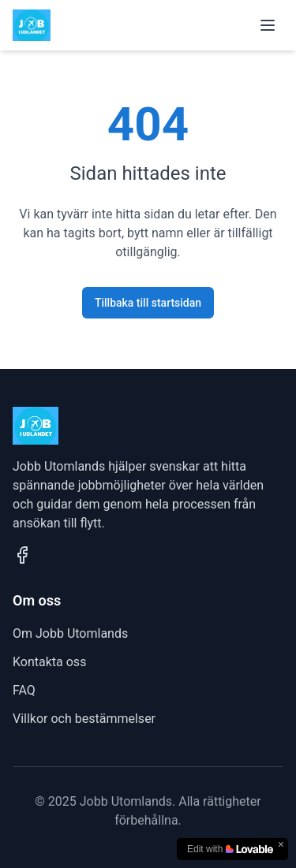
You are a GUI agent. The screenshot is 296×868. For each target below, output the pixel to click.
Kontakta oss (49, 662)
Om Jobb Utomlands (70, 633)
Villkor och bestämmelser (84, 719)
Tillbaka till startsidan (148, 303)
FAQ (24, 690)
